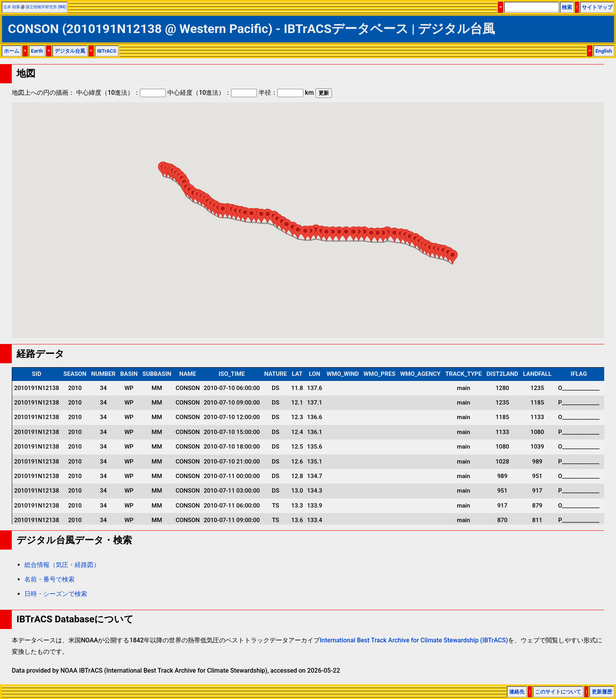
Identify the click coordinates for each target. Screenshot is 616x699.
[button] (453, 257)
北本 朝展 (12, 7)
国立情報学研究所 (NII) (46, 7)
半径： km (286, 93)
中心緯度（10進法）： (121, 93)
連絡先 (517, 692)
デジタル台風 (70, 51)
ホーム (12, 51)
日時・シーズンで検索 (56, 594)
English (604, 51)
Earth (37, 51)
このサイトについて (558, 692)
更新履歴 (602, 692)
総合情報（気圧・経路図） (62, 565)
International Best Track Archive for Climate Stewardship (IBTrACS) (414, 640)
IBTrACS (107, 51)
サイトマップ (597, 7)
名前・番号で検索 (49, 579)
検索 (567, 7)
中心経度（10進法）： (212, 93)
